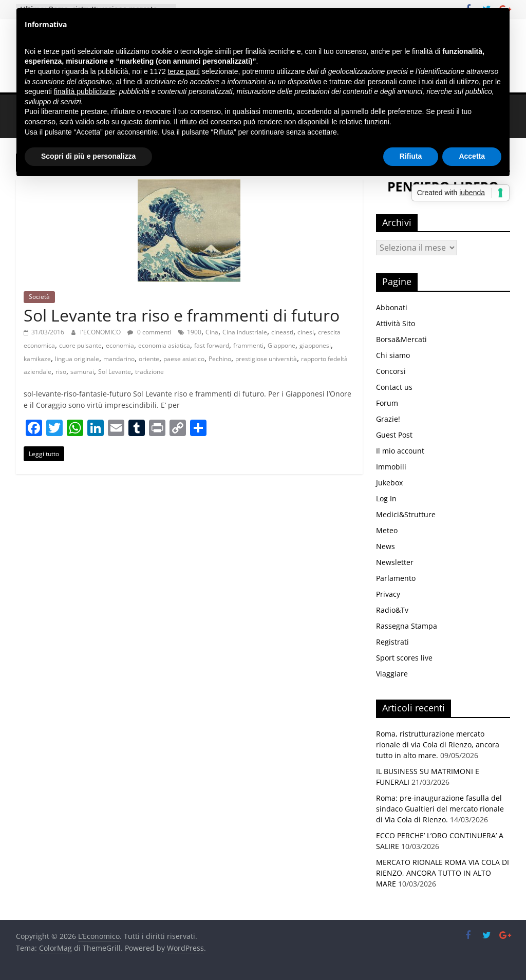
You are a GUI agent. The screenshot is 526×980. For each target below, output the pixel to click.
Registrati (392, 642)
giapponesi (315, 345)
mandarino (119, 359)
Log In (386, 498)
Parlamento (396, 578)
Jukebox (389, 483)
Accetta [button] (472, 156)
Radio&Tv (392, 610)
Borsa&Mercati (401, 339)
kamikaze (37, 359)
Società (39, 297)
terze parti (184, 71)
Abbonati (392, 307)
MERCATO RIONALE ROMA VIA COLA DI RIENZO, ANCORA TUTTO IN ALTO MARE (443, 873)
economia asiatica (164, 345)
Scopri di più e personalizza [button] (88, 156)
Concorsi (391, 371)
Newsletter (395, 562)
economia (120, 345)
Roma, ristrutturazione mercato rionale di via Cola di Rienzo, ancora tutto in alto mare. (438, 745)
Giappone (281, 345)
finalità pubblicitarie (84, 91)
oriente (149, 359)
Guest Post (394, 435)
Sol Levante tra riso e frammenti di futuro (182, 315)
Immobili (391, 467)
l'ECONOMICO (101, 332)
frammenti (248, 345)
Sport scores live (404, 658)
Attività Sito (396, 323)
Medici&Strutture (406, 514)
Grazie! (388, 419)
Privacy (388, 594)
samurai (82, 372)
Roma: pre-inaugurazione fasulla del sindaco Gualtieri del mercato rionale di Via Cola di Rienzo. (440, 809)
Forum (387, 403)
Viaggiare (392, 674)
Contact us (394, 387)
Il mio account (400, 451)
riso (61, 372)
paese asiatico (184, 359)
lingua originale (77, 359)
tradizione (149, 372)
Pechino (220, 359)
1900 (194, 332)
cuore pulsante (80, 345)
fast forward (212, 345)
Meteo (387, 530)
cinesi (306, 332)
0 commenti (149, 332)
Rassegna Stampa (407, 626)
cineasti (282, 332)
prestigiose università (266, 359)
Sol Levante (115, 372)
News (386, 546)
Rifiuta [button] (411, 156)
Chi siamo (393, 355)
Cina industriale (245, 332)
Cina (212, 332)
